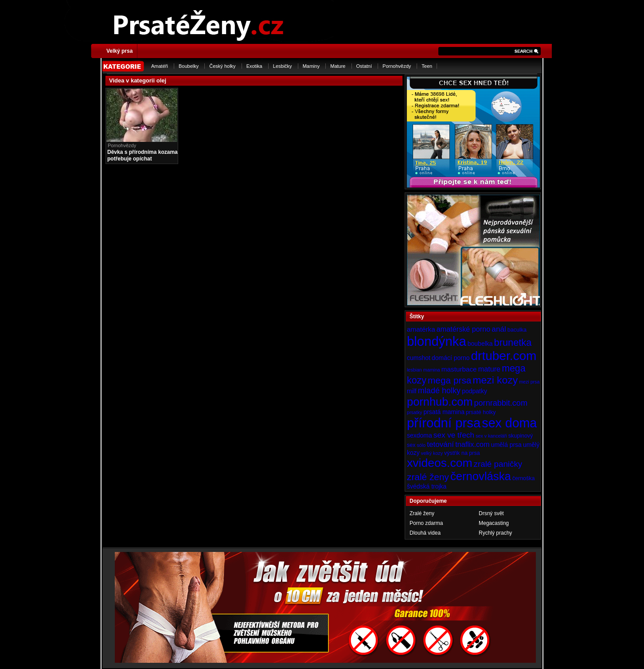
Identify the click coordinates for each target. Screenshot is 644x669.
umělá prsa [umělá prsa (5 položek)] (506, 445)
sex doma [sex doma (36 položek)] (509, 423)
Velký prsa (119, 51)
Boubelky (189, 66)
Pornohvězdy (397, 66)
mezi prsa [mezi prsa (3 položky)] (529, 382)
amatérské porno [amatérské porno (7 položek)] (464, 329)
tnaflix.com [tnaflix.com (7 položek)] (472, 444)
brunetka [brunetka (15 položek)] (513, 342)
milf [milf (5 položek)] (412, 391)
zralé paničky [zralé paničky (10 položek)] (498, 464)
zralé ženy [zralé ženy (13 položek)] (428, 477)
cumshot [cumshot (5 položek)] (419, 358)
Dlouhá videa (425, 533)
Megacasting (494, 523)
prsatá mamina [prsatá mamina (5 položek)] (444, 412)
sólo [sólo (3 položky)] (422, 445)
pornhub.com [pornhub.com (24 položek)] (440, 402)
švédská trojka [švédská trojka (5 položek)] (427, 486)
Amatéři (160, 66)
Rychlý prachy (495, 533)
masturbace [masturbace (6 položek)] (459, 369)
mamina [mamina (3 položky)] (432, 370)
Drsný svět (491, 513)
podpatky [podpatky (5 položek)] (474, 391)
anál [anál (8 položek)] (499, 329)
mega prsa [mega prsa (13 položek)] (449, 380)
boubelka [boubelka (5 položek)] (480, 344)
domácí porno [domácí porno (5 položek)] (451, 358)
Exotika (254, 66)
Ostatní (364, 66)
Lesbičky (283, 66)
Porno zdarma (426, 523)
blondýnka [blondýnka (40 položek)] (437, 341)
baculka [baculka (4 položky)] (517, 330)
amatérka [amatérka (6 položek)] (421, 329)
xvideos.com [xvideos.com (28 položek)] (440, 463)
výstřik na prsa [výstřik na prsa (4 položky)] (462, 453)
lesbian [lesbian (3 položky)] (414, 370)
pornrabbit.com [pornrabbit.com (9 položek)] (501, 403)
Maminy (311, 66)
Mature (338, 66)
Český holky (222, 66)
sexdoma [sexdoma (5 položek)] (420, 435)
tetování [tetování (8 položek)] (440, 444)
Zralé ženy (422, 513)
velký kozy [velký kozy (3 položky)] (432, 453)
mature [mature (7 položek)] (489, 369)
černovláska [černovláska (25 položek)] (481, 476)
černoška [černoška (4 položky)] (524, 478)
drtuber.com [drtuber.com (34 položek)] (504, 356)
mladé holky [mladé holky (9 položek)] (439, 391)
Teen (427, 66)
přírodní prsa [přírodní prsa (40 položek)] (444, 423)
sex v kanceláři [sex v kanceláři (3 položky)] (491, 436)
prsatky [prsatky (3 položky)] (414, 412)
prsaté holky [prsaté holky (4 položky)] (481, 412)
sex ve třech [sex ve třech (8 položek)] (454, 435)
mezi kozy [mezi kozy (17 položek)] (495, 380)
